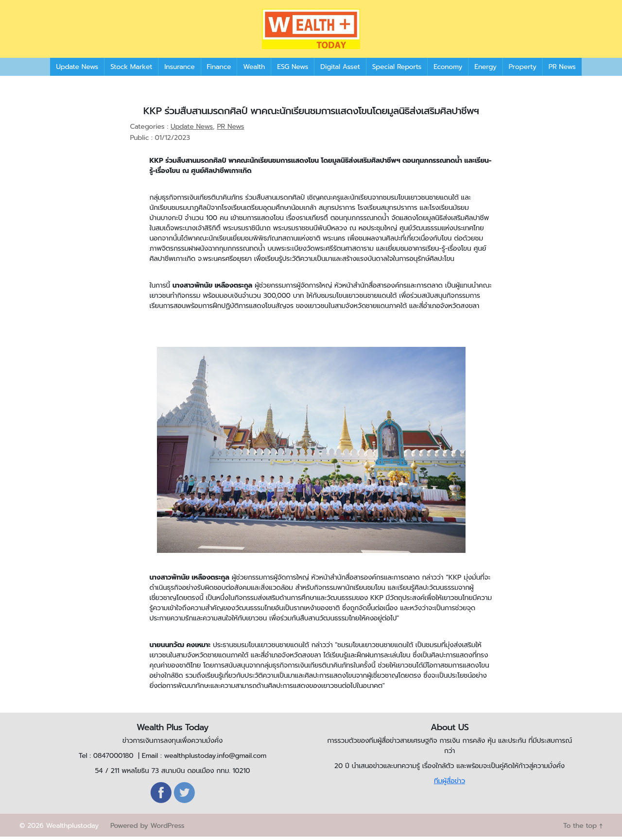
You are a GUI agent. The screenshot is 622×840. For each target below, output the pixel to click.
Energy (485, 70)
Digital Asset (340, 70)
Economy (448, 70)
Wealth (254, 70)
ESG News (293, 70)
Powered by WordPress (147, 829)
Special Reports (397, 70)
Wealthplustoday (72, 829)
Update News (77, 70)
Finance (219, 70)
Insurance (179, 70)
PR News (562, 70)
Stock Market (131, 70)
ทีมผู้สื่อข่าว (449, 784)
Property (523, 70)
